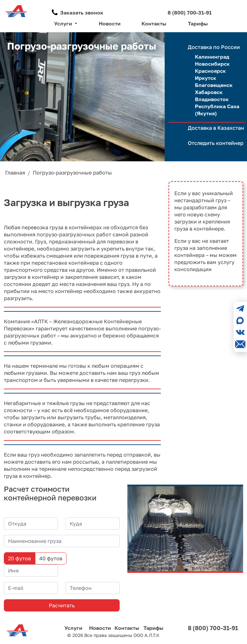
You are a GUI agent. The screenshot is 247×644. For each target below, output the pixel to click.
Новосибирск (212, 64)
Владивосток (212, 99)
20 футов (19, 558)
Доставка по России (214, 47)
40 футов (51, 558)
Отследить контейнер (216, 143)
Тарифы (198, 24)
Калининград (212, 57)
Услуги (73, 628)
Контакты (154, 24)
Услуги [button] (64, 24)
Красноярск (210, 71)
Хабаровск (209, 92)
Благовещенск (214, 85)
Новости (110, 24)
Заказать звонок (82, 13)
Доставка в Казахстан (216, 128)
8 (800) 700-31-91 (190, 13)
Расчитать (62, 605)
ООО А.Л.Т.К (146, 635)
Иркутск (206, 78)
